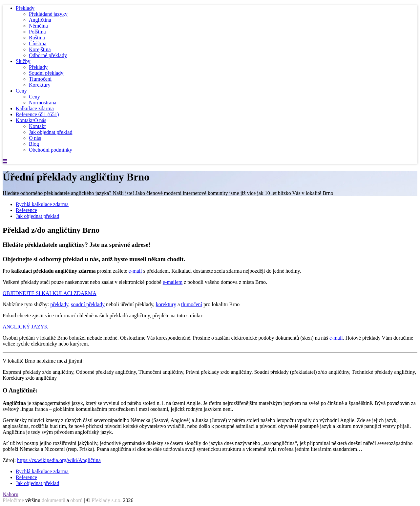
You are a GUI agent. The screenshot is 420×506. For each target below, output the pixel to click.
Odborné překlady (48, 55)
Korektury (40, 85)
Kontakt (37, 126)
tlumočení (192, 304)
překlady (59, 304)
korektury (166, 304)
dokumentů (53, 500)
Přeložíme (13, 500)
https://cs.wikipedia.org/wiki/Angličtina (59, 460)
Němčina (38, 26)
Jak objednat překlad (51, 132)
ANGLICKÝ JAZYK (25, 327)
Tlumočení (40, 79)
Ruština (37, 38)
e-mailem (173, 282)
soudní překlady (88, 304)
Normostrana (43, 103)
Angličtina (40, 20)
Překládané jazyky (48, 14)
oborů (76, 500)
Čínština (38, 43)
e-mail (135, 271)
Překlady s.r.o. (107, 500)
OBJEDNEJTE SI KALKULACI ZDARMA (50, 293)
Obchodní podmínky (51, 150)
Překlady (25, 8)
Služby (23, 61)
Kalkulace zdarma (35, 108)
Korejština (40, 49)
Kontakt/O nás (31, 120)
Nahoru (10, 494)
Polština (37, 32)
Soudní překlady (46, 73)
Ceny (21, 91)
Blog (34, 144)
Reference (37, 114)
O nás (35, 138)
